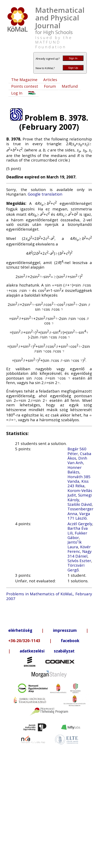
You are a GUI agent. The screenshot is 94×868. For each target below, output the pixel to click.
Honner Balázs (75, 470)
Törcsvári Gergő (76, 567)
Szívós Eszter (79, 561)
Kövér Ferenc (79, 549)
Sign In (73, 58)
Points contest (25, 86)
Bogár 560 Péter (77, 451)
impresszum (65, 630)
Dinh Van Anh (77, 460)
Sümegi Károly (80, 497)
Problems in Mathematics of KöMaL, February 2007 (49, 596)
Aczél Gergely (80, 524)
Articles (50, 80)
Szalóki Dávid (80, 504)
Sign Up (73, 68)
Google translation (45, 194)
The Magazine (24, 80)
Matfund (70, 86)
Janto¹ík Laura (75, 544)
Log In (17, 93)
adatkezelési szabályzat (47, 651)
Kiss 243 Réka (78, 483)
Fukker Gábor (77, 535)
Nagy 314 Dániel (80, 554)
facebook (70, 641)
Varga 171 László (79, 516)
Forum (50, 86)
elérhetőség (20, 630)
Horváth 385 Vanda (79, 479)
